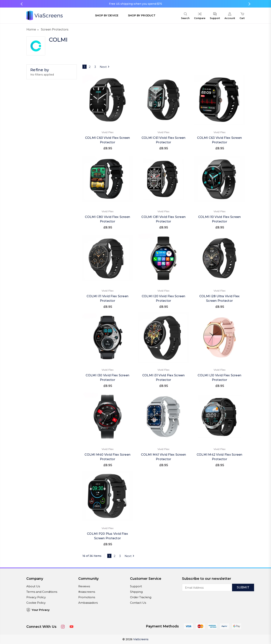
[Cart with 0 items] (242, 16)
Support (136, 586)
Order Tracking (141, 597)
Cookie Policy (36, 603)
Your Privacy (38, 610)
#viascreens (87, 592)
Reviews (84, 586)
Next (105, 67)
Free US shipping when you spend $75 (135, 4)
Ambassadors (88, 603)
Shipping (136, 592)
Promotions (87, 597)
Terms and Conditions (42, 592)
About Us (33, 586)
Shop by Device (107, 15)
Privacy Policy (36, 597)
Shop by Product (142, 15)
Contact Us (138, 603)
